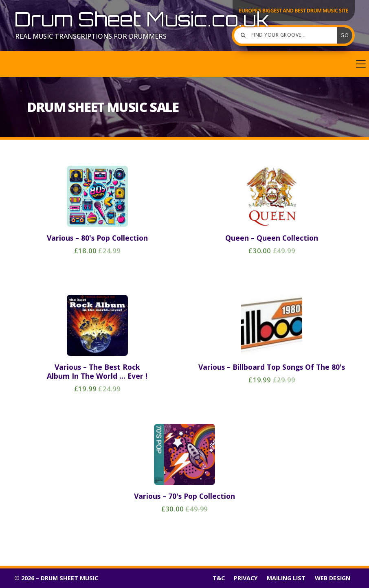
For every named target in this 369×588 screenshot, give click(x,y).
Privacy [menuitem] (246, 578)
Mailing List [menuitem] (286, 578)
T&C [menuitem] (219, 578)
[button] (184, 64)
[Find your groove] (288, 35)
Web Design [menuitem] (333, 578)
